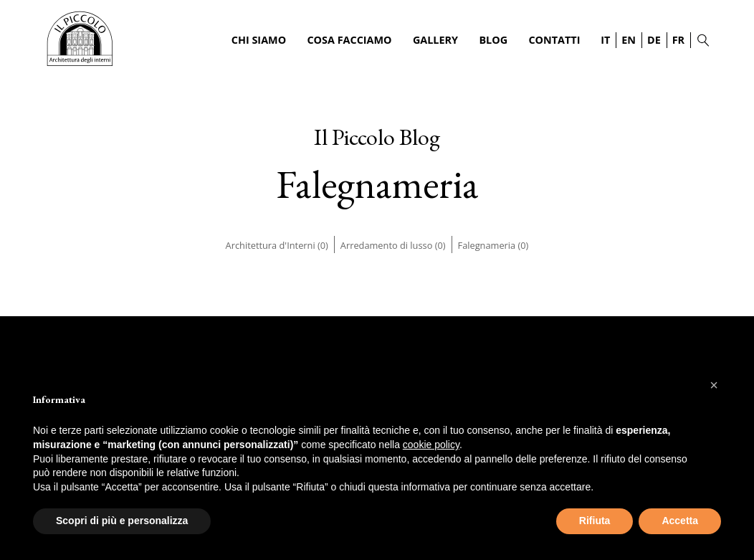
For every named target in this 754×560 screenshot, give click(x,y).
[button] (714, 385)
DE (654, 40)
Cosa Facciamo (349, 40)
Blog (493, 40)
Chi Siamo (259, 40)
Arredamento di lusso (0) (393, 245)
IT (605, 40)
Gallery (435, 40)
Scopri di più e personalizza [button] (122, 521)
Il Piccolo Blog (377, 137)
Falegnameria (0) (493, 245)
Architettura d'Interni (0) (277, 245)
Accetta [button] (680, 521)
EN (629, 40)
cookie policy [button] (431, 445)
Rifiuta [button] (595, 521)
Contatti (554, 40)
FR (678, 40)
